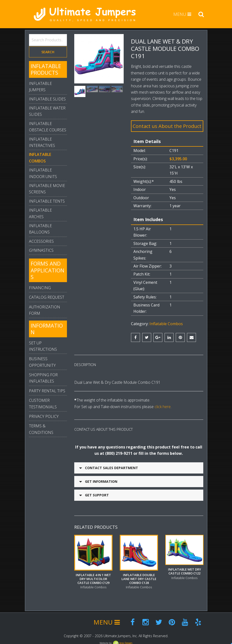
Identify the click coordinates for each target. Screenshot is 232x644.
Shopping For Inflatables (43, 378)
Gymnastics (41, 250)
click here (163, 407)
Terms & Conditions (41, 429)
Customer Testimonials (43, 403)
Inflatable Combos (166, 324)
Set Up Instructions (43, 346)
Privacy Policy (44, 416)
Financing (40, 288)
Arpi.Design (122, 641)
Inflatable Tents (47, 201)
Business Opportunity (42, 362)
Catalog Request (47, 297)
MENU (182, 14)
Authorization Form (45, 310)
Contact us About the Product (167, 126)
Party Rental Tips (47, 391)
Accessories (41, 241)
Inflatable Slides (47, 99)
